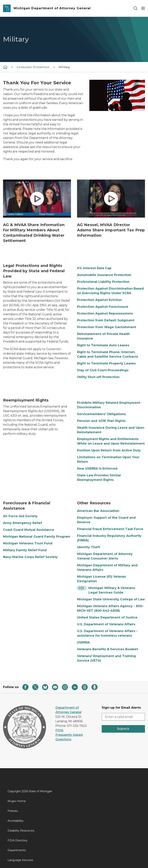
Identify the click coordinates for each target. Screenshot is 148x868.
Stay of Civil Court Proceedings (103, 370)
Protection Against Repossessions (105, 313)
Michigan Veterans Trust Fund (28, 543)
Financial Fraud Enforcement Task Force (110, 529)
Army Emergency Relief (22, 523)
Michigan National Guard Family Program (37, 537)
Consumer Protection (33, 67)
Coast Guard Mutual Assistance (29, 530)
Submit (123, 729)
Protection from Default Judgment (106, 320)
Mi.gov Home (17, 801)
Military (64, 67)
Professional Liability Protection (103, 282)
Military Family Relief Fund (25, 550)
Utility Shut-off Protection (98, 377)
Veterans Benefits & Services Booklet (107, 649)
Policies (13, 811)
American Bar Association (98, 511)
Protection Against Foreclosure (103, 307)
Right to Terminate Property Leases (106, 363)
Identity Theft (89, 547)
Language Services (20, 860)
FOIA (59, 730)
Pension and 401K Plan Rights (101, 421)
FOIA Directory (18, 840)
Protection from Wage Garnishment (107, 327)
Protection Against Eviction (99, 300)
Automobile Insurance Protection (104, 275)
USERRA (83, 642)
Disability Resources (21, 831)
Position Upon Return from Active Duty (109, 450)
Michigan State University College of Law (111, 599)
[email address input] (123, 717)
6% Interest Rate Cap (94, 268)
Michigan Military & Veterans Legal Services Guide (112, 590)
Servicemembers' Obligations (101, 414)
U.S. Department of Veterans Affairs (106, 624)
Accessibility (16, 821)
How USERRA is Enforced (97, 468)
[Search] (135, 8)
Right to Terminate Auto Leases (103, 345)
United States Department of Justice (107, 617)
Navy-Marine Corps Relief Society (30, 557)
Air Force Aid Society (20, 516)
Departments (17, 850)
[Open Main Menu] (143, 8)
